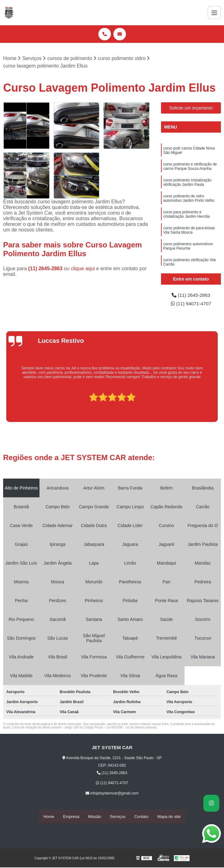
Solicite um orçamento (191, 108)
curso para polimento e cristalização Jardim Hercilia (187, 216)
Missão (94, 817)
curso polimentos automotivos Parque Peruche (188, 249)
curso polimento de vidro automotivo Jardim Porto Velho (189, 200)
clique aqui (83, 269)
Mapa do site (169, 817)
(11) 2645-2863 (46, 269)
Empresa (71, 817)
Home (49, 817)
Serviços (118, 817)
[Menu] (214, 13)
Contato (141, 817)
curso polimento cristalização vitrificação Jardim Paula (187, 183)
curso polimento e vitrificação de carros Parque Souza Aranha (190, 167)
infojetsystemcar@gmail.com (112, 794)
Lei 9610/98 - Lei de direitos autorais (132, 728)
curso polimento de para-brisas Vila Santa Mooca (189, 232)
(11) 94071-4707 (191, 304)
